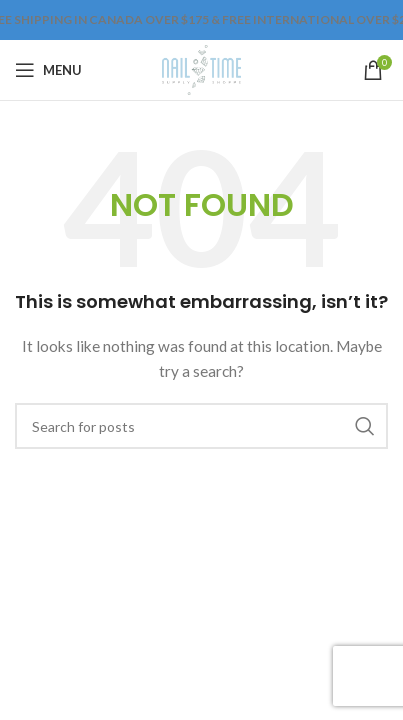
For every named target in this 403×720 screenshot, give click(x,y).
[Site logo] (201, 68)
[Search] (201, 426)
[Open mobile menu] (48, 70)
